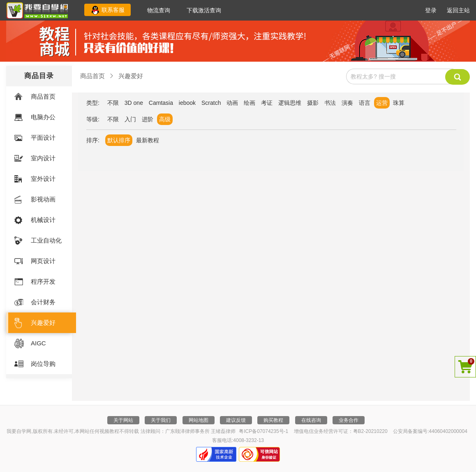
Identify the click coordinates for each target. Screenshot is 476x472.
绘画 (250, 103)
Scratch (211, 103)
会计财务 (43, 302)
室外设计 (43, 179)
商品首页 (43, 96)
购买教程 (273, 420)
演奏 (347, 103)
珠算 (399, 103)
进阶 (148, 119)
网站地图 (199, 420)
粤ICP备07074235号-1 (263, 431)
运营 (382, 103)
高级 (165, 119)
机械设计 (43, 220)
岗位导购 (43, 364)
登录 (431, 10)
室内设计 (43, 158)
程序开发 (43, 281)
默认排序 (119, 140)
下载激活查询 (204, 10)
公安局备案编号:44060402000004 (430, 431)
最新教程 (148, 140)
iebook (187, 103)
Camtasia (161, 103)
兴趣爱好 (43, 323)
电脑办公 (43, 117)
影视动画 (43, 199)
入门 (130, 119)
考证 (267, 103)
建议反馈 (236, 420)
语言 (365, 103)
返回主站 (458, 10)
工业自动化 (46, 240)
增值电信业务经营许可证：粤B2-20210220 (341, 431)
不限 (113, 103)
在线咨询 (311, 420)
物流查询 (159, 10)
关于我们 (161, 420)
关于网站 (123, 420)
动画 (232, 103)
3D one (134, 103)
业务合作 (349, 420)
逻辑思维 (290, 103)
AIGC (38, 343)
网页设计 (43, 261)
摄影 (313, 103)
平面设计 (43, 138)
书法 (330, 103)
